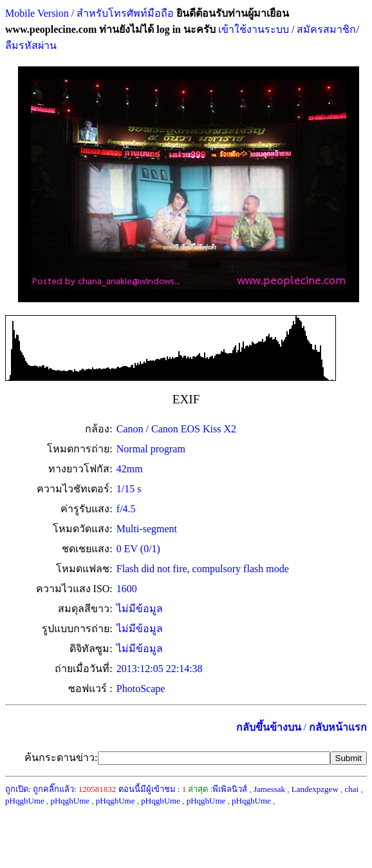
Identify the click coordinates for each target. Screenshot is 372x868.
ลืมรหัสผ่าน (31, 45)
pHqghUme (25, 801)
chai (352, 789)
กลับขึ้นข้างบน (269, 727)
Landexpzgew (315, 789)
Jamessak (269, 789)
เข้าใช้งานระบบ (252, 29)
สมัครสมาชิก (326, 29)
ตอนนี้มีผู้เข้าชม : (153, 789)
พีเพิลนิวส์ (230, 789)
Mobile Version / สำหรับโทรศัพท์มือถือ (89, 13)
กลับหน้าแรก (338, 727)
